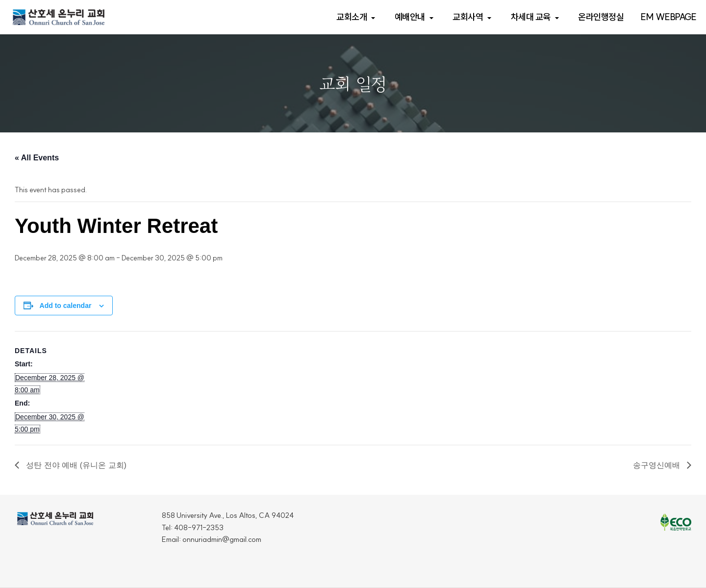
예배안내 (410, 17)
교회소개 (352, 17)
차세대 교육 (531, 17)
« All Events (37, 158)
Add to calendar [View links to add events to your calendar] (66, 306)
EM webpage (668, 17)
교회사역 (468, 17)
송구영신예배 (657, 465)
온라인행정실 (601, 17)
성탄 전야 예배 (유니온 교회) (75, 465)
